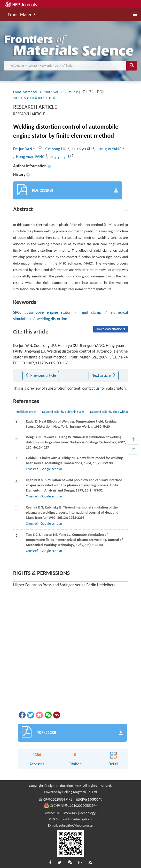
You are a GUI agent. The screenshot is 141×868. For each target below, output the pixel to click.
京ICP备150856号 (89, 799)
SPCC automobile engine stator (42, 312)
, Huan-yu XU (81, 149)
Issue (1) (74, 92)
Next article (104, 375)
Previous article (41, 375)
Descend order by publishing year (63, 412)
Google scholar (51, 469)
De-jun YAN (23, 149)
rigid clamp (91, 312)
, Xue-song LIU (54, 149)
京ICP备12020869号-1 (55, 799)
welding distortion (52, 319)
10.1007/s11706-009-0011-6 (34, 98)
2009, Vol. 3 (53, 92)
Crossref (32, 469)
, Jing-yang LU (59, 157)
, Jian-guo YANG (108, 149)
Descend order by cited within (109, 412)
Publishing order (26, 412)
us (98, 388)
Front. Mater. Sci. (24, 14)
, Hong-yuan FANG (29, 157)
